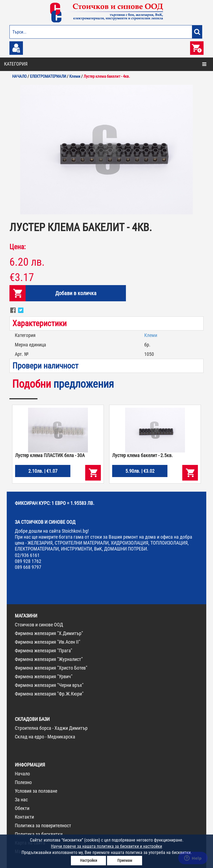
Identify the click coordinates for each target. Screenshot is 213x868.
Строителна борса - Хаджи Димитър (51, 728)
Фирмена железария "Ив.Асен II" (48, 642)
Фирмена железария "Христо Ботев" (51, 668)
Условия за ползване (36, 791)
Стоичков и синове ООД (39, 625)
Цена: (18, 247)
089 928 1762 (28, 561)
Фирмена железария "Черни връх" (49, 685)
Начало (22, 774)
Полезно (23, 782)
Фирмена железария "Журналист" (49, 659)
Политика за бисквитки (39, 834)
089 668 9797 (28, 567)
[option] (106, 150)
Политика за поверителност (43, 825)
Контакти (24, 817)
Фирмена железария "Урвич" (44, 676)
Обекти (22, 808)
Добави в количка (76, 293)
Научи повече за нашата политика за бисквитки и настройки (106, 846)
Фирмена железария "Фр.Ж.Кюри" (49, 694)
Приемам (125, 860)
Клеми (151, 335)
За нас (21, 800)
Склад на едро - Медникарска (45, 737)
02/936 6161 (27, 555)
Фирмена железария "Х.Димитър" (49, 633)
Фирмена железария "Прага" (44, 651)
